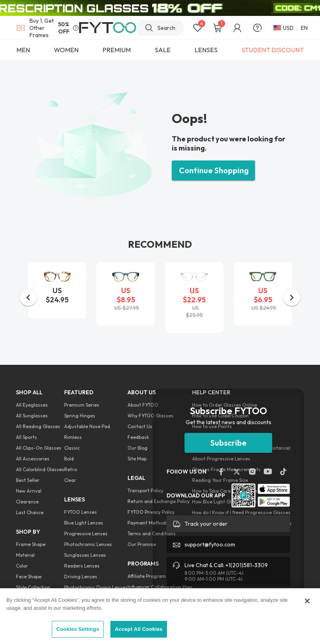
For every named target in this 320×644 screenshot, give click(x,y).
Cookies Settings (78, 629)
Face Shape (29, 576)
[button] (28, 298)
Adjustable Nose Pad (87, 426)
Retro (71, 469)
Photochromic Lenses (88, 544)
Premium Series (82, 405)
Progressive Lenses (86, 533)
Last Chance (30, 512)
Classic (72, 448)
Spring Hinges (80, 416)
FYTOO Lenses (80, 512)
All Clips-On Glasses (39, 448)
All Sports (27, 437)
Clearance (27, 502)
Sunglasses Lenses (85, 555)
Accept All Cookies (139, 629)
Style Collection (33, 587)
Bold (69, 459)
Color (22, 566)
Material (25, 555)
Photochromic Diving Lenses (96, 587)
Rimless (73, 437)
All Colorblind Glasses (40, 469)
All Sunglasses (32, 416)
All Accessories (33, 459)
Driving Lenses (81, 576)
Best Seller (28, 480)
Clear (70, 480)
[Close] (307, 601)
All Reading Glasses (38, 426)
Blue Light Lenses (84, 523)
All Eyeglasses (32, 405)
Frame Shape (31, 544)
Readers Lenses (82, 566)
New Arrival (29, 491)
